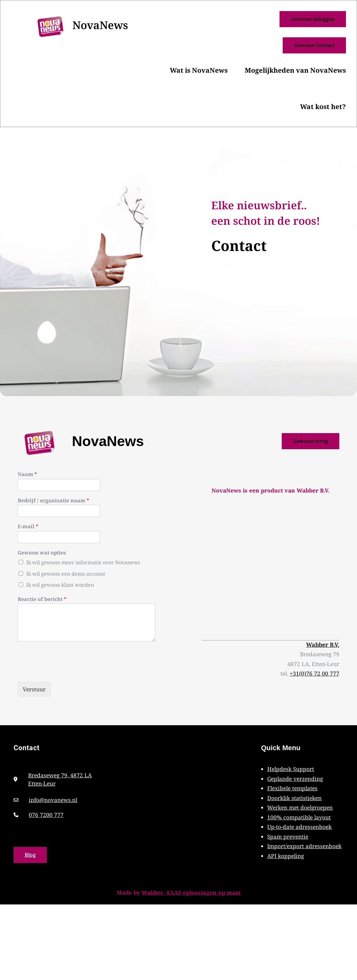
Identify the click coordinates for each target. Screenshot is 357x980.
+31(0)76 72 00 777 (314, 673)
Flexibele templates (292, 788)
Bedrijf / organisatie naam (53, 501)
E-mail (28, 527)
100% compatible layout (299, 817)
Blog (30, 855)
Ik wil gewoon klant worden (60, 585)
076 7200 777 (46, 815)
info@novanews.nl (53, 800)
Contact (314, 45)
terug (311, 441)
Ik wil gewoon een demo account (66, 574)
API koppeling (286, 856)
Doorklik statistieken (294, 798)
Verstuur (34, 689)
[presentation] (66, 671)
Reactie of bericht (42, 599)
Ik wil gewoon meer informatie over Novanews (83, 562)
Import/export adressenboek (304, 846)
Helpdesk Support (291, 769)
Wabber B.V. (323, 645)
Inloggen (313, 19)
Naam (27, 474)
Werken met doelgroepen (300, 807)
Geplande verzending (295, 779)
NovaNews (100, 25)
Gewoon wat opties (42, 553)
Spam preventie (288, 836)
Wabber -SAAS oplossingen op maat (191, 892)
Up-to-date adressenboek (299, 827)
